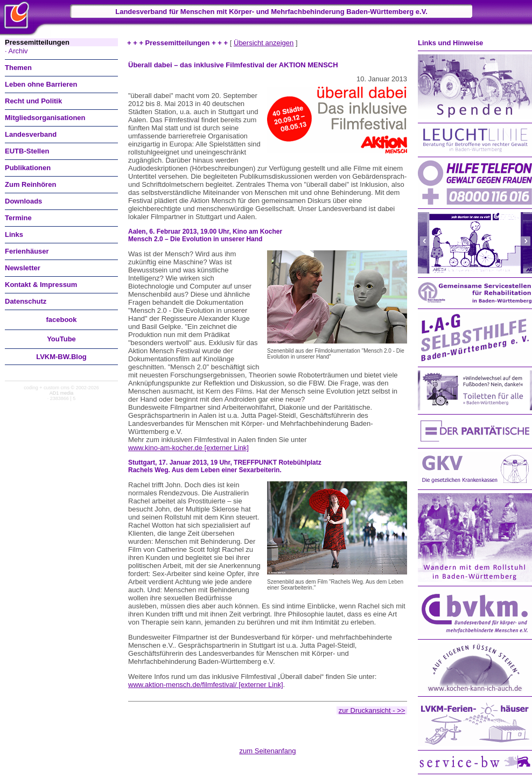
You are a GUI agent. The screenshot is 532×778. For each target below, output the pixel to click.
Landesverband (31, 134)
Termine (18, 218)
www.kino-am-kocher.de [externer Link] (188, 448)
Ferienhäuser (27, 251)
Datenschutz (26, 301)
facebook (61, 320)
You (61, 339)
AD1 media (62, 393)
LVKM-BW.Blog (61, 357)
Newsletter (23, 268)
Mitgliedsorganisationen (45, 118)
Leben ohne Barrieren (41, 84)
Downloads (23, 201)
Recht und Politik (33, 101)
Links (14, 234)
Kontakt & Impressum (41, 285)
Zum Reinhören (30, 184)
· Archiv (16, 51)
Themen (18, 68)
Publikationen (28, 168)
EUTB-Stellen (27, 151)
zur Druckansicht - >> (372, 710)
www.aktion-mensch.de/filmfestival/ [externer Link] (206, 685)
